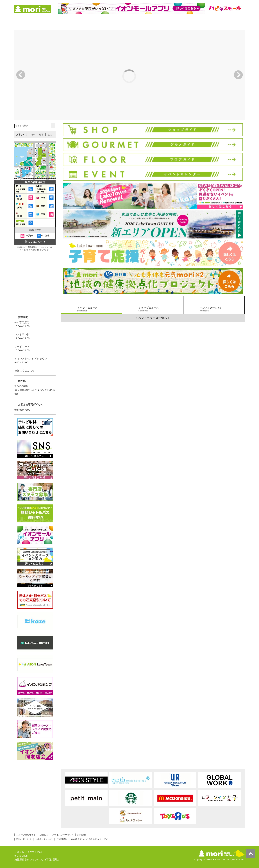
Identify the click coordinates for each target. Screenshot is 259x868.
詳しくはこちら (34, 242)
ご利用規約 (62, 839)
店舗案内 (44, 835)
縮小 (33, 135)
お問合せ (82, 835)
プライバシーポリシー (63, 835)
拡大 (50, 135)
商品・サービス (24, 839)
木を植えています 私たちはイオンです (89, 839)
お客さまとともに (44, 839)
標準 (41, 135)
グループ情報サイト (26, 835)
